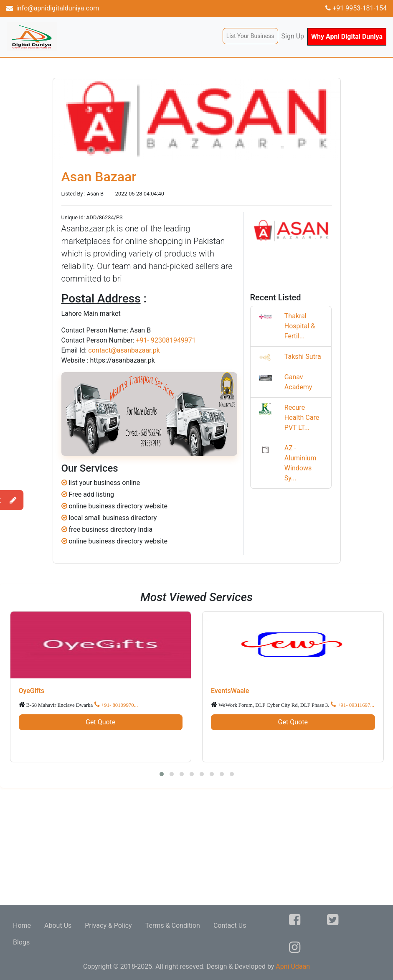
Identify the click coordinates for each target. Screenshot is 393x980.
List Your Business (250, 36)
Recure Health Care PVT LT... (302, 418)
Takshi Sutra (303, 357)
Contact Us (230, 925)
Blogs (21, 942)
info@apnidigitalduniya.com (53, 8)
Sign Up (293, 36)
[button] (162, 774)
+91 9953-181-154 (356, 8)
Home (22, 925)
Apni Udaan (293, 966)
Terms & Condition (173, 925)
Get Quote (100, 722)
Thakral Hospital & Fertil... (300, 326)
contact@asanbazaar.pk (124, 350)
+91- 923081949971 (166, 340)
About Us (58, 925)
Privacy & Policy (108, 925)
